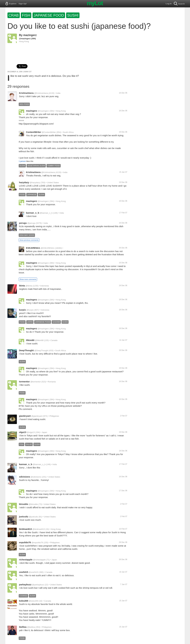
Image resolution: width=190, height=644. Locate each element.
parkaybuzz (25, 584)
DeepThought (26, 350)
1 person (22, 161)
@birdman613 (39, 529)
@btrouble (33, 504)
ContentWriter (34, 132)
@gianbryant (37, 416)
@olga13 (31, 432)
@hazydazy (35, 183)
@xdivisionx (36, 477)
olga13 (23, 432)
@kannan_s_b (46, 213)
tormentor (24, 382)
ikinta (22, 286)
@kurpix (30, 310)
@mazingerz (25, 39)
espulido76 (25, 542)
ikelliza (23, 627)
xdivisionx (25, 477)
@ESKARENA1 (47, 248)
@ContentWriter (49, 132)
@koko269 (33, 601)
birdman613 (25, 529)
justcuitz (24, 517)
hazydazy (24, 182)
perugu (23, 223)
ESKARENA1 (33, 248)
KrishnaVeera (26, 93)
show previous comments (29, 240)
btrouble (24, 504)
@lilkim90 (39, 340)
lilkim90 (30, 340)
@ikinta (29, 286)
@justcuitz (33, 517)
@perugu (31, 223)
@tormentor (36, 382)
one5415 (24, 572)
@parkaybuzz (38, 585)
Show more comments (28, 279)
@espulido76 (37, 543)
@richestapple (39, 560)
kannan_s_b (33, 213)
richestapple (26, 560)
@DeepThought (41, 351)
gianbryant (25, 416)
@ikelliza (31, 627)
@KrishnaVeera (41, 93)
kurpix (22, 310)
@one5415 (34, 572)
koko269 (24, 601)
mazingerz (30, 35)
